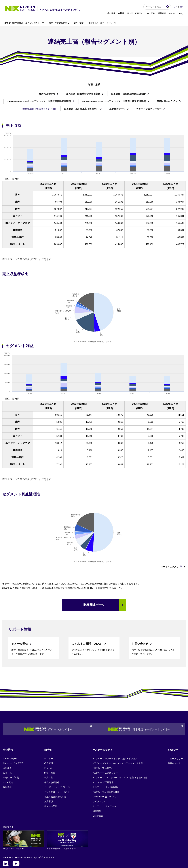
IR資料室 (49, 750)
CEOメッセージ (11, 731)
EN (182, 7)
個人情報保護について (12, 845)
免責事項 (49, 774)
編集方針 (97, 784)
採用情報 (162, 13)
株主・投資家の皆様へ (59, 23)
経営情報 (49, 736)
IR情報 (121, 13)
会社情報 (111, 13)
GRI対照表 (98, 789)
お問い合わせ (140, 617)
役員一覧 (7, 746)
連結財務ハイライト (167, 101)
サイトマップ (64, 845)
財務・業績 (79, 23)
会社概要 (7, 741)
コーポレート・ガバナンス (57, 760)
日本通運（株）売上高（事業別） (81, 109)
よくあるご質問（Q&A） (87, 617)
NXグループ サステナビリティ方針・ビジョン (115, 731)
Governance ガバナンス (104, 770)
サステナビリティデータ (104, 779)
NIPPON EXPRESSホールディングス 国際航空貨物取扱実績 (39, 101)
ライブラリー (99, 774)
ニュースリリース (176, 731)
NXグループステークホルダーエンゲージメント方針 (118, 736)
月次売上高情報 (47, 94)
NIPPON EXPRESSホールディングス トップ (24, 23)
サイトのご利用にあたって (40, 845)
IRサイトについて (169, 540)
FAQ (181, 13)
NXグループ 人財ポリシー (105, 746)
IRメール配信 (20, 617)
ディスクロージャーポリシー (58, 765)
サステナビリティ (135, 13)
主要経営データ (117, 109)
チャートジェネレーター (149, 109)
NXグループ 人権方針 (103, 741)
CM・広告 (150, 13)
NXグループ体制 (11, 750)
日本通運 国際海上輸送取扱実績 (128, 94)
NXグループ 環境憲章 (103, 755)
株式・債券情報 (52, 755)
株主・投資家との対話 (55, 770)
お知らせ (172, 13)
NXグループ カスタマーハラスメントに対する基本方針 (120, 750)
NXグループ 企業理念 (13, 736)
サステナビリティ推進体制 (106, 760)
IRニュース (50, 731)
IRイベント (50, 741)
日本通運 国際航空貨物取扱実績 (83, 94)
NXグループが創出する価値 (106, 765)
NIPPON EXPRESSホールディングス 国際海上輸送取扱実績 (114, 101)
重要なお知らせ (175, 736)
